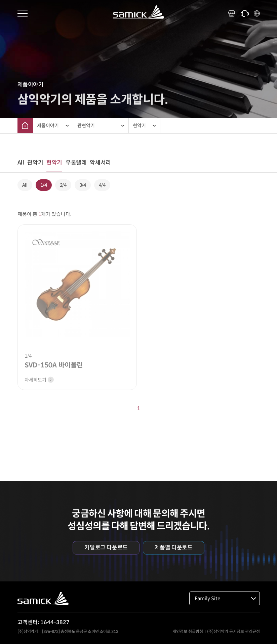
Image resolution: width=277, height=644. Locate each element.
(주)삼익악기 (28, 631)
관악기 (35, 163)
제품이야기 (48, 126)
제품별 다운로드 (174, 548)
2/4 (63, 185)
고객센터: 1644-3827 (44, 622)
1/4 (44, 185)
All (21, 163)
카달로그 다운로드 (106, 548)
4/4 (102, 185)
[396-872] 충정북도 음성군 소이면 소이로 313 (80, 631)
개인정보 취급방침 (188, 631)
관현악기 (86, 126)
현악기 (139, 126)
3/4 (83, 185)
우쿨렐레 (76, 163)
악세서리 (100, 163)
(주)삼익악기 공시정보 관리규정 (233, 631)
